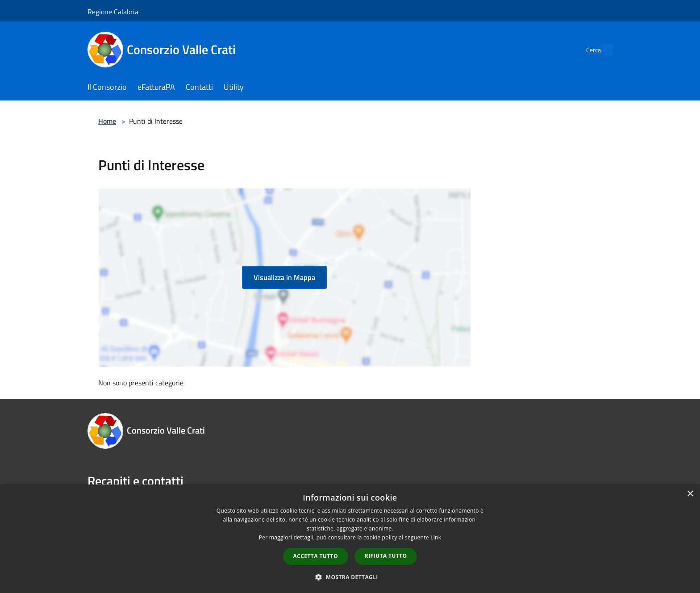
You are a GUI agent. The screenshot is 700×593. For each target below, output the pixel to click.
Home (107, 121)
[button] (350, 577)
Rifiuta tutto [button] (386, 556)
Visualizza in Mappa (284, 277)
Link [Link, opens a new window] (436, 537)
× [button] (690, 494)
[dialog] (350, 539)
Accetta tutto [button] (316, 556)
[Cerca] (602, 50)
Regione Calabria (113, 12)
